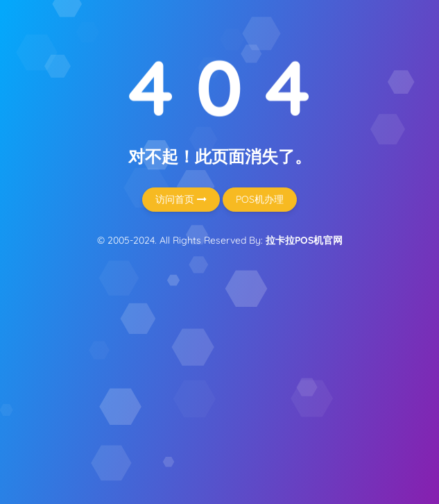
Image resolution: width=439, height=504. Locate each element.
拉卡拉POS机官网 (304, 240)
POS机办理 (260, 199)
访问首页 (181, 199)
